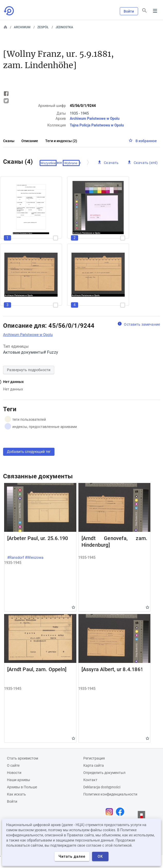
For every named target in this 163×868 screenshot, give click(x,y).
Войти (129, 11)
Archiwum (22, 27)
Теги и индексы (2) (61, 141)
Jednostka (64, 27)
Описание (30, 141)
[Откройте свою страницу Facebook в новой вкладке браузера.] (121, 812)
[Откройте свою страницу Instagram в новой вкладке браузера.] (111, 812)
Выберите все (52, 163)
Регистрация (94, 758)
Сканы (9, 141)
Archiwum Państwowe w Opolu (94, 118)
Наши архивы (19, 780)
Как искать (16, 794)
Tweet (6, 101)
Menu (155, 11)
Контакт (90, 780)
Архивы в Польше (22, 787)
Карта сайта (94, 765)
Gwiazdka (73, 607)
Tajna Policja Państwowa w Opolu (97, 125)
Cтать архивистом (22, 758)
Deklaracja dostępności (102, 787)
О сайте (13, 765)
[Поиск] (144, 11)
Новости (14, 773)
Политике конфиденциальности (110, 794)
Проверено (73, 163)
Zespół (43, 27)
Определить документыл (104, 773)
